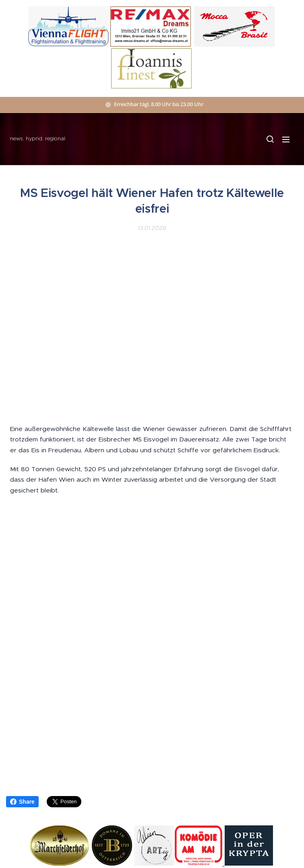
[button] (270, 139)
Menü (286, 140)
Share (22, 802)
